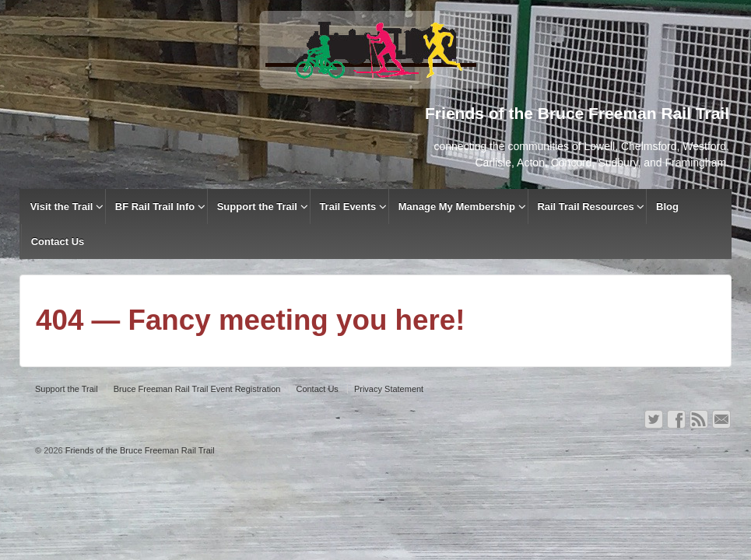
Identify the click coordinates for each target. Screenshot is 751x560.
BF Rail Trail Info (155, 206)
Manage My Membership (457, 206)
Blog (667, 206)
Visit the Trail (62, 206)
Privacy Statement (389, 389)
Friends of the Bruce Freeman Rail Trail (139, 450)
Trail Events (347, 206)
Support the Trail (257, 206)
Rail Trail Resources (585, 206)
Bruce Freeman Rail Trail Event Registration (197, 389)
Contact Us (58, 241)
